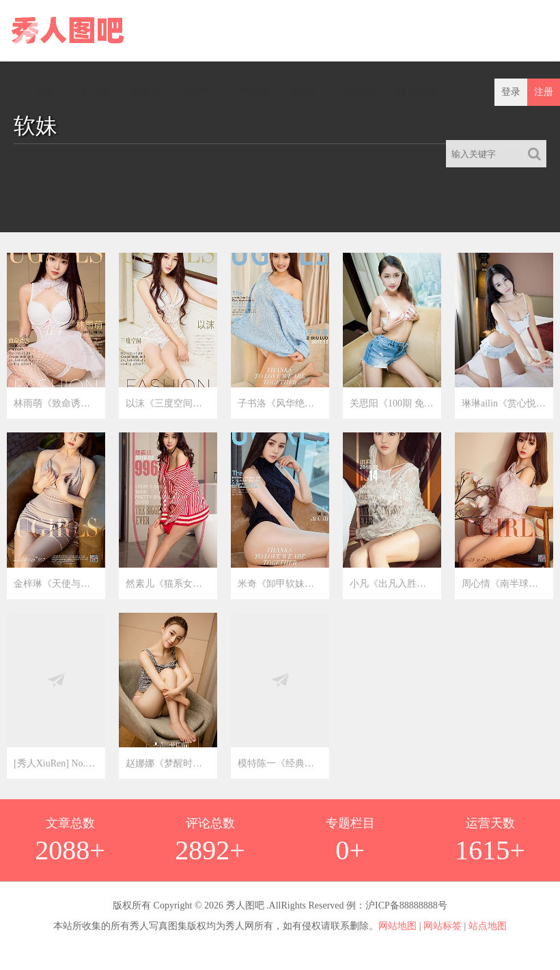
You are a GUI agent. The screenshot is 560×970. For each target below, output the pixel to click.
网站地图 (397, 926)
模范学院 (418, 92)
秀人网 (93, 92)
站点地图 (488, 926)
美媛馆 (359, 92)
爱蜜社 (306, 92)
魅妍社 (199, 92)
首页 (45, 92)
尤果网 (253, 92)
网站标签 (443, 926)
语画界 (146, 92)
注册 (544, 92)
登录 (511, 92)
